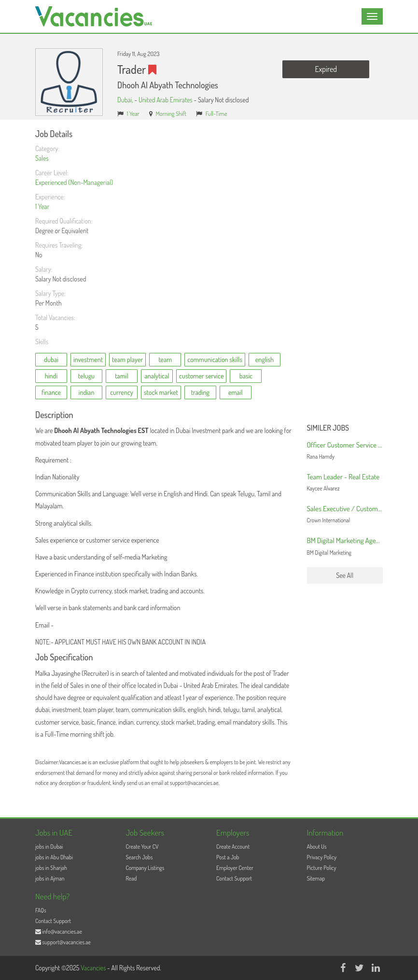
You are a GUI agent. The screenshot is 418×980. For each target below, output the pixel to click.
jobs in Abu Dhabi (54, 857)
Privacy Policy (322, 857)
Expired (326, 69)
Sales (42, 158)
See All (345, 575)
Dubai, (126, 100)
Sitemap (316, 878)
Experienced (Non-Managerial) (74, 182)
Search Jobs (139, 857)
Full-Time (216, 113)
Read (132, 878)
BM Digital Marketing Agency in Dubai (358, 540)
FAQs (41, 910)
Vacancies (94, 968)
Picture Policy (322, 868)
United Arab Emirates (166, 100)
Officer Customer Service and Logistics (361, 445)
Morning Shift (171, 113)
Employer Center (235, 868)
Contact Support (234, 878)
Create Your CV (142, 847)
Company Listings (145, 868)
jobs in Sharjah (51, 868)
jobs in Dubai (49, 847)
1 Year (133, 113)
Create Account (233, 847)
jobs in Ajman (50, 878)
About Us (317, 847)
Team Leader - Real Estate (343, 477)
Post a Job (228, 857)
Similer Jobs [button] (328, 428)
